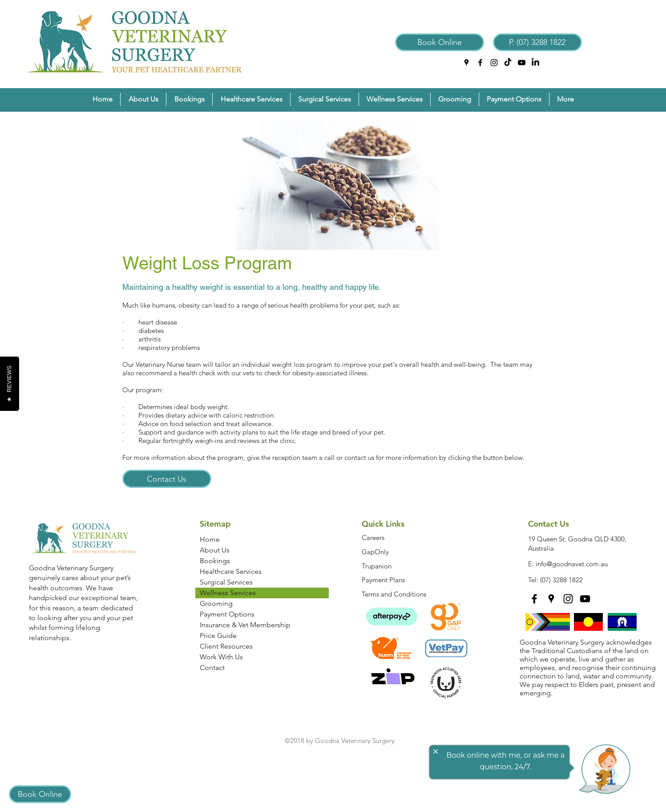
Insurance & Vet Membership (245, 625)
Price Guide (218, 635)
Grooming (216, 603)
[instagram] (494, 63)
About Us (215, 550)
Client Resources (226, 646)
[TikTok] (508, 63)
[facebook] (480, 63)
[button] (143, 99)
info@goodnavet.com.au (572, 564)
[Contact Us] (167, 479)
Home (210, 539)
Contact (212, 668)
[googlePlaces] (466, 63)
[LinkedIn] (535, 63)
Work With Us (221, 657)
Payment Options (227, 614)
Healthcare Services (231, 571)
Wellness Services (228, 593)
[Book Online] (440, 42)
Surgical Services (226, 582)
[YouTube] (522, 63)
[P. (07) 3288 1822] (537, 42)
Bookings (215, 561)
